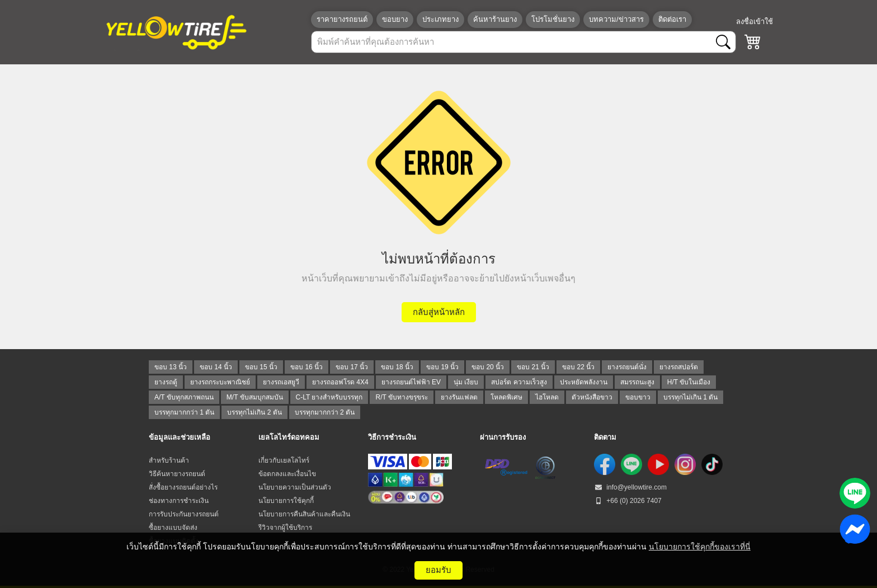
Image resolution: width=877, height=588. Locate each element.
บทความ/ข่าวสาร (616, 19)
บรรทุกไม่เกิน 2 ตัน (254, 412)
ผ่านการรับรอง (503, 437)
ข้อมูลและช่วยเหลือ (180, 437)
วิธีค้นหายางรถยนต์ (177, 474)
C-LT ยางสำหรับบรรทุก (329, 397)
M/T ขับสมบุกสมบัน (255, 397)
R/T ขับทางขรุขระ (401, 397)
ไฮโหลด (547, 397)
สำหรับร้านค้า (169, 460)
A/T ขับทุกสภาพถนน (184, 397)
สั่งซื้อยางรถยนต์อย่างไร (183, 487)
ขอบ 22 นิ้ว (578, 367)
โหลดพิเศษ (506, 397)
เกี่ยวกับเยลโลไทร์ (284, 460)
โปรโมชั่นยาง (553, 19)
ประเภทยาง (440, 19)
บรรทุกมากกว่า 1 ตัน (184, 412)
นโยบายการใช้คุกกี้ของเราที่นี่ (700, 547)
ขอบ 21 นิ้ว (533, 367)
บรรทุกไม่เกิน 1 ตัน (690, 397)
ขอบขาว (638, 397)
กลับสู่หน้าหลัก (439, 312)
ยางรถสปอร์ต (679, 367)
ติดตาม (605, 437)
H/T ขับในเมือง (689, 382)
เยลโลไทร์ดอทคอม (289, 437)
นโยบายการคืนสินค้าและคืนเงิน (304, 514)
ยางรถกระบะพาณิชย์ (220, 382)
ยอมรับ (438, 570)
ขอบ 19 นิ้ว (442, 367)
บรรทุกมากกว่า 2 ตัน (325, 412)
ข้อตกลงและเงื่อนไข (287, 474)
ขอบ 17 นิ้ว (352, 367)
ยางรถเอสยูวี (281, 382)
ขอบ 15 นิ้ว (261, 367)
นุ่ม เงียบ (466, 382)
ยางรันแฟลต (459, 397)
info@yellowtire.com (630, 487)
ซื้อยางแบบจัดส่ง (173, 528)
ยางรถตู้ (166, 382)
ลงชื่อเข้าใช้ (755, 22)
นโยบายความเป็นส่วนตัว (295, 487)
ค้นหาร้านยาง (495, 19)
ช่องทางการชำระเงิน (179, 501)
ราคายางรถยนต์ (342, 19)
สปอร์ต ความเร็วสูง (519, 382)
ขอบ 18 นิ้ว (397, 367)
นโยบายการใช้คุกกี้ (286, 501)
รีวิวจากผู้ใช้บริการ (285, 528)
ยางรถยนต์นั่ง (627, 367)
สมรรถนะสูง (637, 382)
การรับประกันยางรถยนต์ (184, 514)
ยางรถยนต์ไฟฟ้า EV (411, 382)
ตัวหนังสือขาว (592, 397)
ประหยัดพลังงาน (584, 382)
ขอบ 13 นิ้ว (171, 367)
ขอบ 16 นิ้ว (307, 367)
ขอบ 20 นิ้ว (488, 367)
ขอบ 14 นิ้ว (216, 367)
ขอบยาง (395, 19)
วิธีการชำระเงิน (392, 437)
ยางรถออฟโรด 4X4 (340, 382)
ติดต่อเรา (672, 19)
